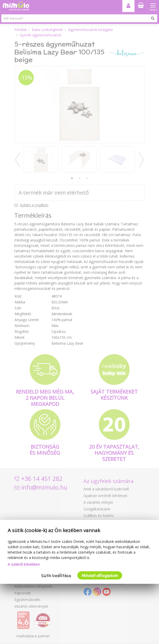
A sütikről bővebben (24, 564)
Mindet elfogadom (100, 576)
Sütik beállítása (56, 576)
